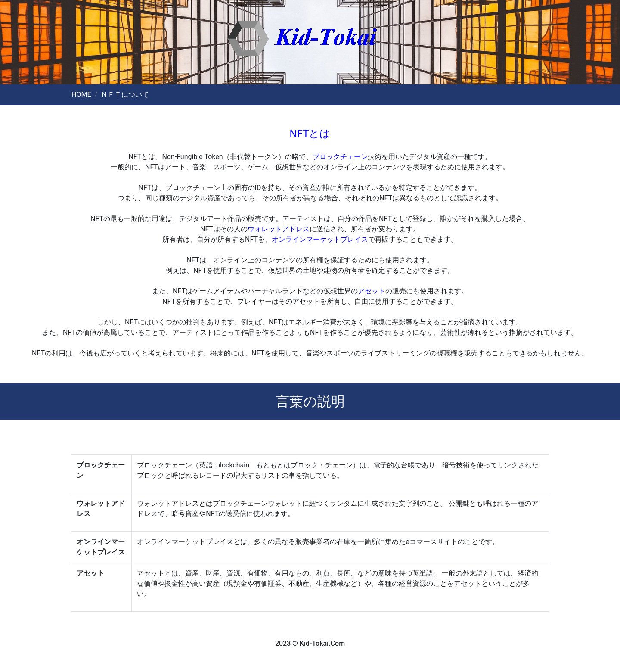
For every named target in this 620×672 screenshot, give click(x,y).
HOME (81, 95)
